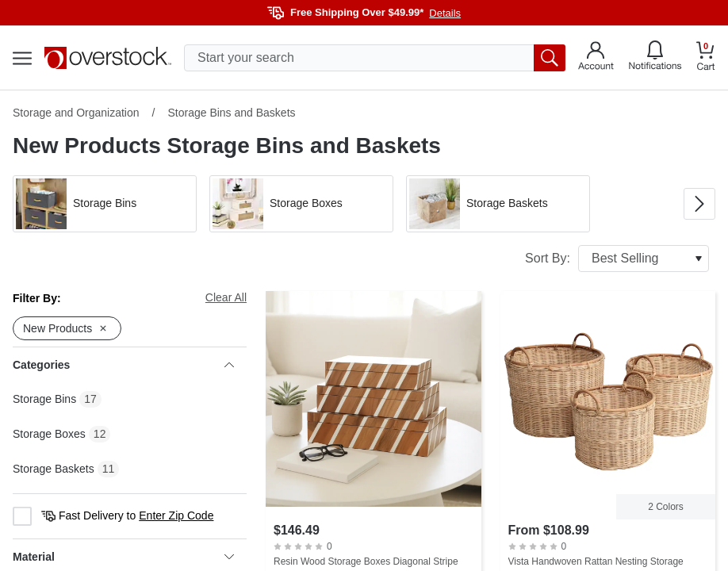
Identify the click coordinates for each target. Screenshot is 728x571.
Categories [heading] (123, 365)
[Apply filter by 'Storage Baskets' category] (498, 204)
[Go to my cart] (706, 58)
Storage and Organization (76, 113)
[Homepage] (108, 58)
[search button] (550, 58)
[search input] (375, 58)
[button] (105, 204)
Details (445, 13)
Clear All (226, 297)
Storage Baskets (54, 469)
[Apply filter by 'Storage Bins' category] (105, 204)
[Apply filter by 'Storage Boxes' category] (301, 204)
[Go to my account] (596, 58)
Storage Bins (44, 399)
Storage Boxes (49, 434)
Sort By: (617, 259)
